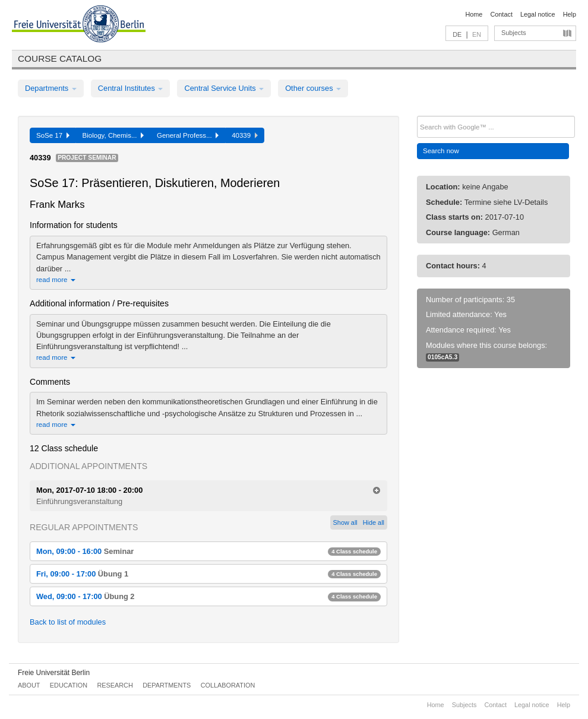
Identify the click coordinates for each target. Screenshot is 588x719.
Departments (51, 88)
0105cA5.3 (442, 357)
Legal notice (538, 14)
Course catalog (60, 58)
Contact (501, 14)
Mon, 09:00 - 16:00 (208, 551)
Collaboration (228, 685)
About (29, 685)
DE (457, 34)
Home (474, 14)
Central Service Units (224, 88)
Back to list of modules (68, 622)
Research (115, 685)
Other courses (313, 88)
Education (69, 685)
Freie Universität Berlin (54, 673)
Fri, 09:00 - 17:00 (208, 574)
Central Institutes (131, 88)
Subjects (514, 33)
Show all (345, 522)
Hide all (374, 522)
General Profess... (188, 135)
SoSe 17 (53, 135)
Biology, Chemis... (113, 135)
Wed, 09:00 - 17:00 (208, 596)
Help (570, 14)
